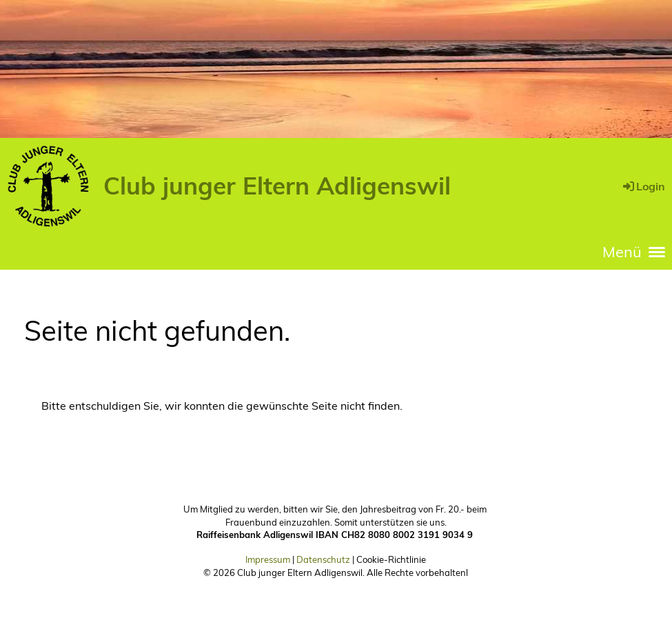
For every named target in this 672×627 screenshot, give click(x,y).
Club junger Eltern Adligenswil (277, 186)
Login (643, 186)
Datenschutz (323, 559)
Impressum (268, 559)
